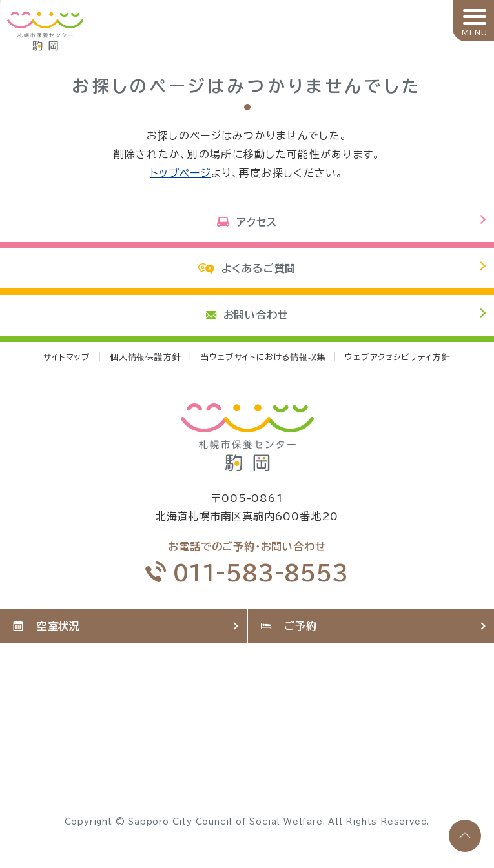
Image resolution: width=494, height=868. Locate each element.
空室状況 (46, 626)
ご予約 (289, 626)
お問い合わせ (247, 315)
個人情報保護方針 (145, 357)
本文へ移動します (0, 1)
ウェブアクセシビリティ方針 (397, 357)
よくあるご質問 (247, 268)
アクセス (247, 222)
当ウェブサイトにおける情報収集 (263, 357)
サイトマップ (67, 357)
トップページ (180, 173)
